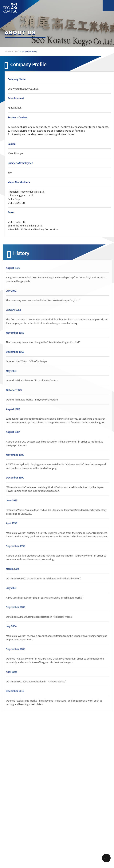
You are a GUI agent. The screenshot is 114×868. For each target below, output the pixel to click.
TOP (6, 51)
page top (106, 858)
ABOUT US (13, 51)
